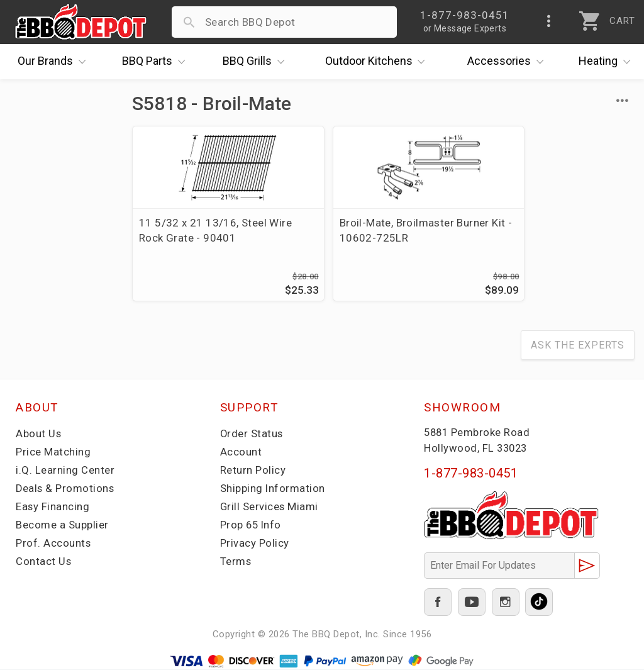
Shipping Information (273, 489)
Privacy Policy (255, 544)
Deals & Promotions (66, 489)
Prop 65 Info (252, 526)
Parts (157, 62)
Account (241, 453)
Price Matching (53, 453)
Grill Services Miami (270, 508)
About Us (39, 435)
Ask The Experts (578, 346)
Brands (55, 62)
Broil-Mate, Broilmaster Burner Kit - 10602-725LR (373, 230)
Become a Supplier (62, 526)
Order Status (252, 435)
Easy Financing (53, 508)
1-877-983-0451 (471, 474)
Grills (257, 62)
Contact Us (44, 562)
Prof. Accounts (53, 544)
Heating (608, 62)
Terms (236, 562)
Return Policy (253, 471)
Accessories (508, 62)
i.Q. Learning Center (65, 471)
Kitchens (378, 62)
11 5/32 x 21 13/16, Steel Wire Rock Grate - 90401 (203, 230)
